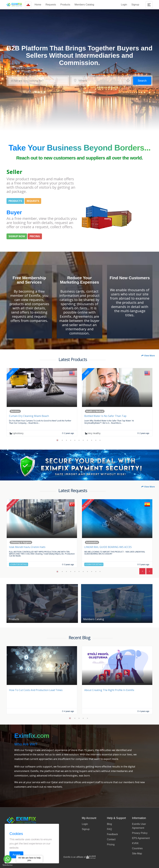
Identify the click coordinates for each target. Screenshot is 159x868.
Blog (109, 824)
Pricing (111, 844)
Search (142, 81)
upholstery (17, 433)
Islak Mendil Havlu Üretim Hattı (27, 547)
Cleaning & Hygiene (21, 542)
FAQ (109, 829)
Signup (135, 5)
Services (15, 411)
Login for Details (19, 564)
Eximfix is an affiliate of (79, 857)
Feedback (112, 834)
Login (124, 5)
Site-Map (137, 853)
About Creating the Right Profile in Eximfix (109, 690)
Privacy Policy (140, 833)
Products (65, 5)
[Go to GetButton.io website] (7, 865)
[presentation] (142, 571)
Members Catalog (84, 5)
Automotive (92, 542)
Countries (137, 848)
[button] (57, 440)
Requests (51, 5)
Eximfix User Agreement (139, 826)
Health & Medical (95, 411)
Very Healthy (93, 433)
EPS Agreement (141, 838)
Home (38, 5)
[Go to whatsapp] (7, 859)
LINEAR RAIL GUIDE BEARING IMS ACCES (108, 547)
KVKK (135, 843)
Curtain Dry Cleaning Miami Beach (29, 416)
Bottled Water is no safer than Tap (105, 416)
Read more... (34, 423)
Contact (111, 839)
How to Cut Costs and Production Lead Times (36, 690)
